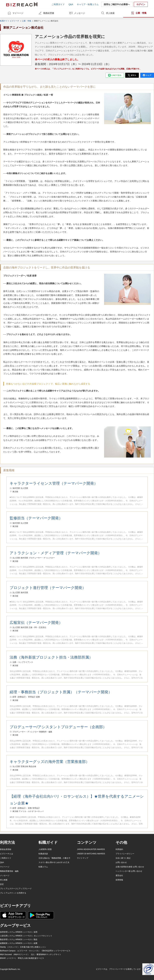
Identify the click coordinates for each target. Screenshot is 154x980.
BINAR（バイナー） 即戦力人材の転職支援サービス (22, 958)
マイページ (18, 13)
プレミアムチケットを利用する (13, 893)
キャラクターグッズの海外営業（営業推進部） (50, 762)
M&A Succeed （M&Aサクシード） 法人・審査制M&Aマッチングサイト (31, 954)
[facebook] (147, 75)
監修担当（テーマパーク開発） (36, 518)
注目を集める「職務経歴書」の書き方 (54, 858)
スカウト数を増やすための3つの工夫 (54, 862)
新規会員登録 (6, 849)
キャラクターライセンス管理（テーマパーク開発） (54, 483)
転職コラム (43, 867)
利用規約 (119, 849)
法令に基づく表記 (123, 858)
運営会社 (119, 876)
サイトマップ (83, 858)
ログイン (141, 4)
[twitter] (132, 75)
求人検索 (110, 13)
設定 (2, 884)
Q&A (71, 4)
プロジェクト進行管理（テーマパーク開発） (48, 588)
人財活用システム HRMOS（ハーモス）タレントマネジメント (26, 936)
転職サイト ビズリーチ (10, 21)
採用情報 (119, 880)
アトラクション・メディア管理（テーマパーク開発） (56, 553)
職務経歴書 (49, 13)
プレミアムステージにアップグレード (16, 889)
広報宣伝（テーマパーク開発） (36, 623)
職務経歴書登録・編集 (9, 871)
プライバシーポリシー (125, 854)
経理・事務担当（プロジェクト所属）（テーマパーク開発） (61, 692)
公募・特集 (141, 13)
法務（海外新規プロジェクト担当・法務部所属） (51, 657)
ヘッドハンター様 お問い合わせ (129, 871)
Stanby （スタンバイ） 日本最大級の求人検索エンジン (23, 947)
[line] (115, 75)
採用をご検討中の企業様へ (117, 4)
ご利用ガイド (58, 4)
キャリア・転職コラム (88, 4)
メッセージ (79, 13)
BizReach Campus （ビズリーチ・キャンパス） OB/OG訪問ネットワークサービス (35, 951)
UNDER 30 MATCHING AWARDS (91, 854)
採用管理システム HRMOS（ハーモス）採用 (19, 932)
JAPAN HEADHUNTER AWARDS (91, 849)
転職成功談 (43, 854)
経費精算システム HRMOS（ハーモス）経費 (19, 943)
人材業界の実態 (45, 849)
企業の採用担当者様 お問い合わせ (130, 867)
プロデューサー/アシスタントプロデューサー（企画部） (58, 727)
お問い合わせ (121, 862)
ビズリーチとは (7, 854)
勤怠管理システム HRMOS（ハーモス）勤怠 (19, 940)
